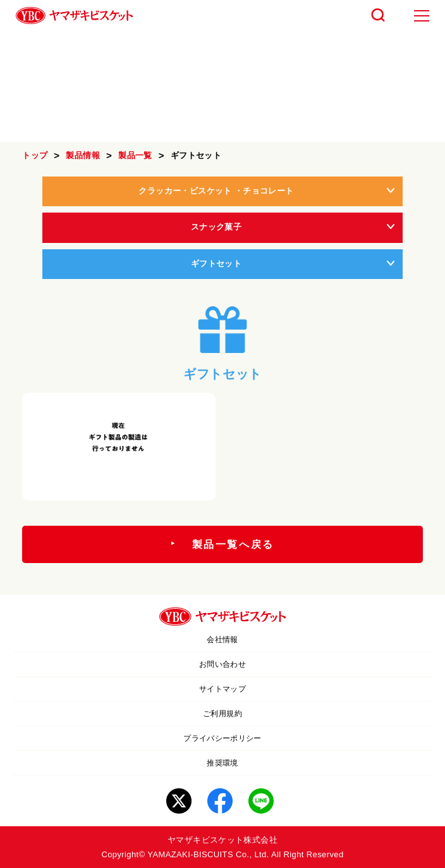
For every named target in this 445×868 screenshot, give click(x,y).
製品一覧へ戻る (233, 544)
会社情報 (222, 640)
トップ (35, 155)
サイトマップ (222, 689)
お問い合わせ (222, 664)
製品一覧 (135, 155)
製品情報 (83, 155)
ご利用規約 (222, 714)
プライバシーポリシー (222, 738)
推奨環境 (222, 763)
